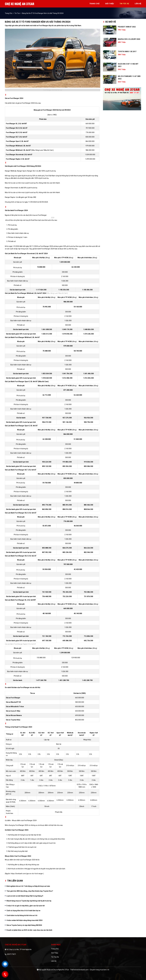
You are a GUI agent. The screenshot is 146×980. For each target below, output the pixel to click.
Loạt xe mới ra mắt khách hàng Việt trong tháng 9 (25, 896)
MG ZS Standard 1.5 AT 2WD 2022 (129, 78)
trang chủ (94, 4)
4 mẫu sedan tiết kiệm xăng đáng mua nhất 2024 (24, 920)
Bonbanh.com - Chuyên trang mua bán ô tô (94, 970)
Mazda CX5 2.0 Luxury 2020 (129, 39)
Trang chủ (55, 949)
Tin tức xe (55, 957)
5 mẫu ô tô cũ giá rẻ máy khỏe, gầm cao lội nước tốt (26, 906)
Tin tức (17, 13)
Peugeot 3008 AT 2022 (127, 27)
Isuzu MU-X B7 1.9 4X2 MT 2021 (128, 65)
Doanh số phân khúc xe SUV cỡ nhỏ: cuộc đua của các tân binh (29, 930)
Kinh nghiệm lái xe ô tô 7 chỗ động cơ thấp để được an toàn (28, 886)
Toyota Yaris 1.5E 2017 (127, 52)
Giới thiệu (55, 953)
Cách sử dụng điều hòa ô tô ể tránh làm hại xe (23, 911)
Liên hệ (54, 961)
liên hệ (138, 4)
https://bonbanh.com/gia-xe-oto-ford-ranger (27, 874)
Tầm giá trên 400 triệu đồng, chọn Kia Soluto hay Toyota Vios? (30, 891)
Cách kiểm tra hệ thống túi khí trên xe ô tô (22, 915)
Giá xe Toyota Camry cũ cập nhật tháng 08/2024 (24, 925)
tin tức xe (124, 4)
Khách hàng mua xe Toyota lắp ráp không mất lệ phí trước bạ (29, 901)
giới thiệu (109, 4)
